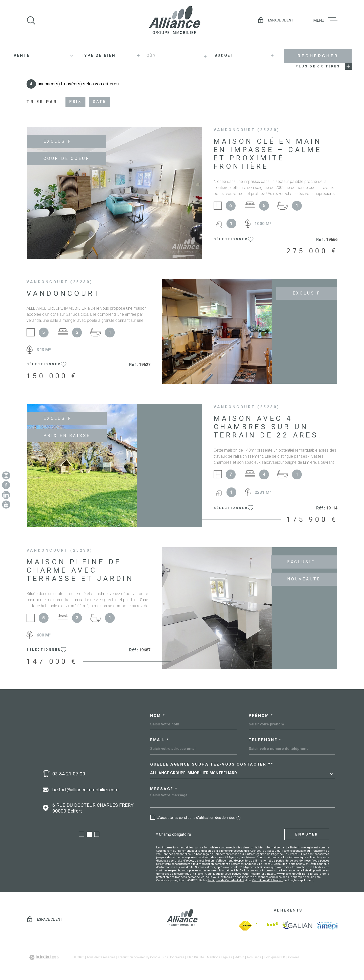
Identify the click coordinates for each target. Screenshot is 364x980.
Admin (240, 957)
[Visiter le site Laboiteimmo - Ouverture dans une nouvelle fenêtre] (44, 957)
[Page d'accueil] (174, 20)
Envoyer (307, 834)
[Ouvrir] (31, 20)
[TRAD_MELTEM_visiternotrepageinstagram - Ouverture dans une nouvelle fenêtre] (6, 475)
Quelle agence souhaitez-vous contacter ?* (212, 764)
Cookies (294, 957)
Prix (75, 102)
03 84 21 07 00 (69, 774)
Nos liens (254, 957)
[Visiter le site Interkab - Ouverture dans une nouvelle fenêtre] (267, 926)
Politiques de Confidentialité (226, 880)
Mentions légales (220, 957)
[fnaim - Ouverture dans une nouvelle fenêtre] (245, 926)
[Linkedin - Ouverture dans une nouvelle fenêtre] (6, 495)
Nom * (158, 716)
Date (99, 102)
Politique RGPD (275, 957)
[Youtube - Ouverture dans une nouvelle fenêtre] (6, 505)
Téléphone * (265, 740)
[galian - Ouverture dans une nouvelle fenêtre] (297, 926)
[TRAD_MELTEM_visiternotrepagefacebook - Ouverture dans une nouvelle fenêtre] (6, 485)
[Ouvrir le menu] (325, 20)
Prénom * (261, 716)
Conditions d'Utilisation (267, 880)
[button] (82, 834)
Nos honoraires (173, 957)
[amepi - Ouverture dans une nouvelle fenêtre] (327, 926)
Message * (164, 789)
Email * (160, 740)
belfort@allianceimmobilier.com (85, 790)
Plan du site (196, 957)
